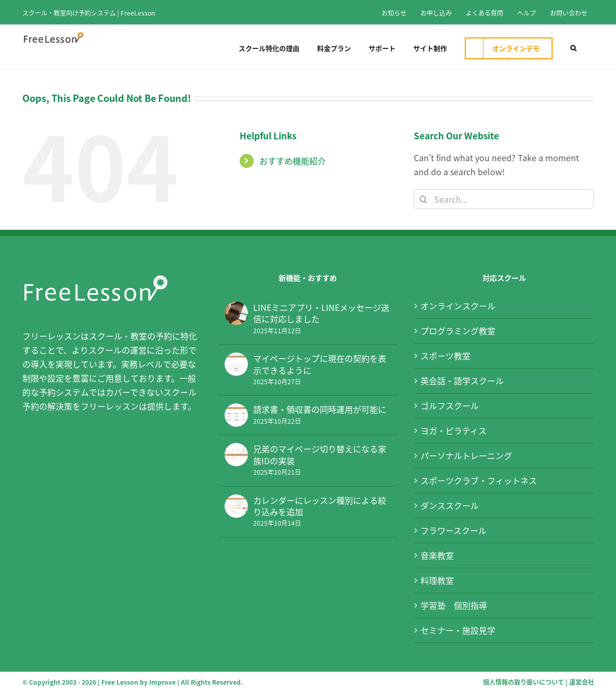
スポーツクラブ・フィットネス (479, 480)
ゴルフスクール (450, 406)
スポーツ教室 (445, 356)
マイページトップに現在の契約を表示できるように (320, 364)
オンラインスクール (458, 306)
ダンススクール (450, 505)
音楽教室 (437, 555)
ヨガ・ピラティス (454, 430)
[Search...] (504, 199)
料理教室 (437, 580)
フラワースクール (454, 530)
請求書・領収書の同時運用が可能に (320, 409)
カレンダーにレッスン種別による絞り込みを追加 (320, 506)
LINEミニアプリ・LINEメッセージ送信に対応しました (321, 313)
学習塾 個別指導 (454, 605)
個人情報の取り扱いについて (523, 682)
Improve (162, 682)
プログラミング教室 (458, 331)
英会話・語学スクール (462, 381)
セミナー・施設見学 (458, 630)
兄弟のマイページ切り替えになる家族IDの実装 (320, 455)
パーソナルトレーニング (466, 455)
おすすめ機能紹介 (293, 161)
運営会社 (582, 682)
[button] (573, 47)
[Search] (424, 199)
